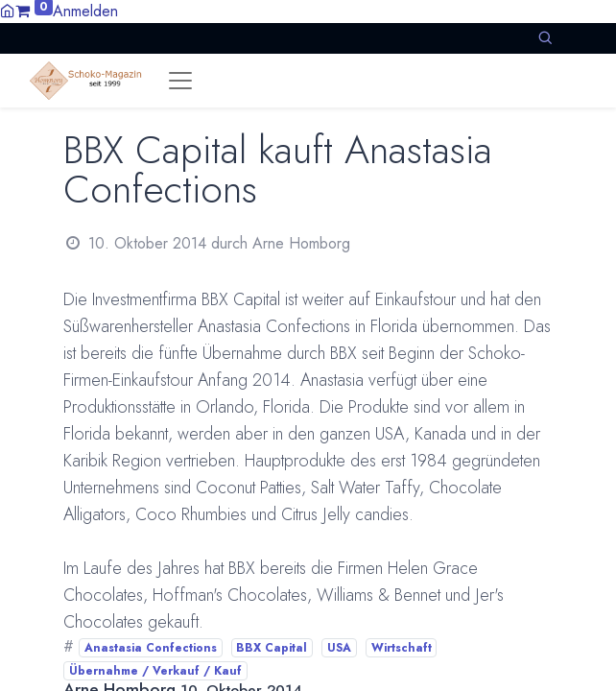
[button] (545, 38)
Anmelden (85, 11)
